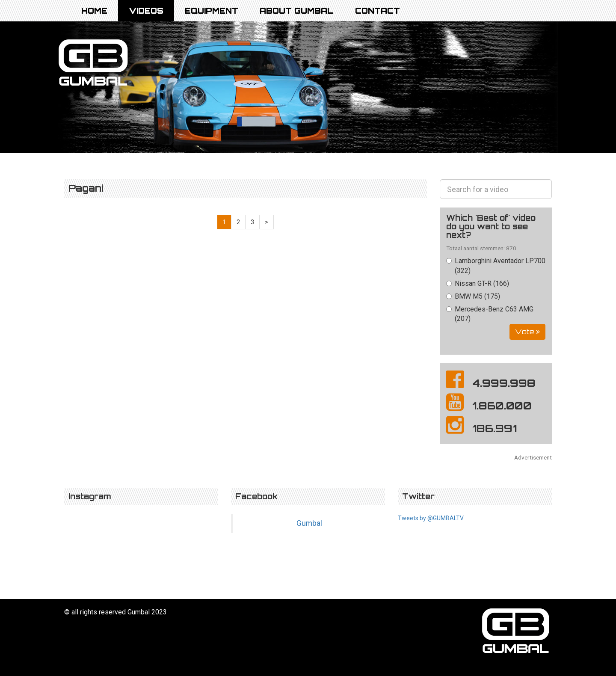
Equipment (212, 11)
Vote (527, 332)
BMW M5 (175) (473, 296)
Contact (378, 11)
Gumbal (309, 523)
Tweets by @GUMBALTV (431, 518)
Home (94, 11)
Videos (146, 11)
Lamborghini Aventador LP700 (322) (496, 266)
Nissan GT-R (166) (478, 283)
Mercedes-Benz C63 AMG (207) (490, 314)
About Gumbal (297, 11)
